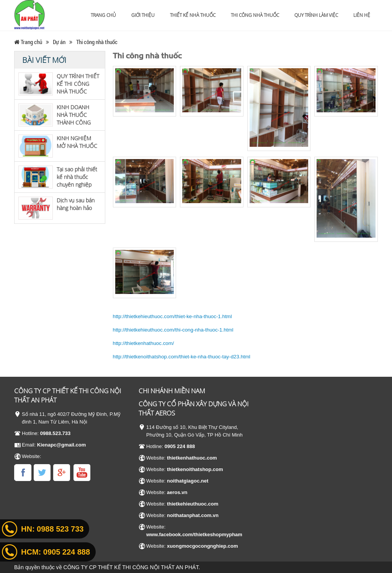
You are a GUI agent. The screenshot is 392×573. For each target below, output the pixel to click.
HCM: (56, 552)
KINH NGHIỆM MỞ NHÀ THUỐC (77, 142)
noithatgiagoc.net (188, 481)
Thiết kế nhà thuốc (193, 15)
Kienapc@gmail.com (62, 445)
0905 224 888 (180, 446)
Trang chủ (103, 15)
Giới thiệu (143, 15)
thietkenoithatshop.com (195, 469)
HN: (52, 529)
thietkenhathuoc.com (192, 458)
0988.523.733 (56, 433)
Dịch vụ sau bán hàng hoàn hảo (76, 204)
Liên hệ (362, 15)
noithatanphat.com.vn (193, 515)
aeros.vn (177, 492)
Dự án (59, 42)
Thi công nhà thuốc (255, 15)
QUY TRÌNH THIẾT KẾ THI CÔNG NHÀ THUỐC (78, 84)
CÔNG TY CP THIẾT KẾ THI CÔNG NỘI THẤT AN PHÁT (131, 567)
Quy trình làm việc (316, 15)
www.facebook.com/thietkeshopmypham (194, 534)
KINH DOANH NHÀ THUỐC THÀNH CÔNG (74, 115)
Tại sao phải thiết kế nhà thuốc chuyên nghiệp (77, 177)
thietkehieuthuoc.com (193, 504)
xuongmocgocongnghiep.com (203, 546)
